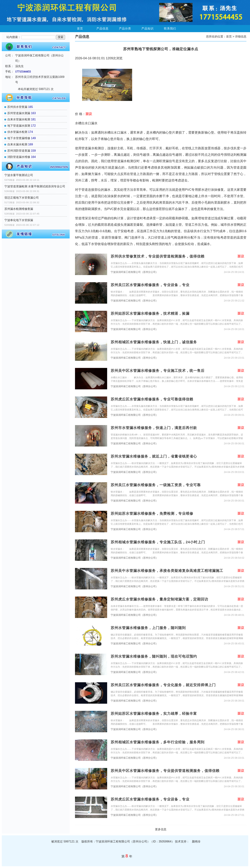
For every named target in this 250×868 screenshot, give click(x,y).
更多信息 (161, 829)
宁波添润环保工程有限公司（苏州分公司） (134, 272)
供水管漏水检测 (17, 132)
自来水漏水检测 (17, 144)
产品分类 (125, 28)
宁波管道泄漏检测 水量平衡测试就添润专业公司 (35, 186)
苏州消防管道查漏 (19, 151)
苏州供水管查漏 (17, 107)
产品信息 (102, 28)
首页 (80, 28)
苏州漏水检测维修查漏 (19, 209)
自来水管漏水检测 (19, 119)
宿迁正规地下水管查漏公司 (22, 198)
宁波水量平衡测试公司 (19, 175)
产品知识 (147, 28)
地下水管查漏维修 (19, 138)
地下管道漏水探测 (19, 126)
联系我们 (170, 28)
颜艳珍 (196, 841)
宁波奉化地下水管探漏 (19, 220)
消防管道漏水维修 (19, 157)
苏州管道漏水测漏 (19, 113)
